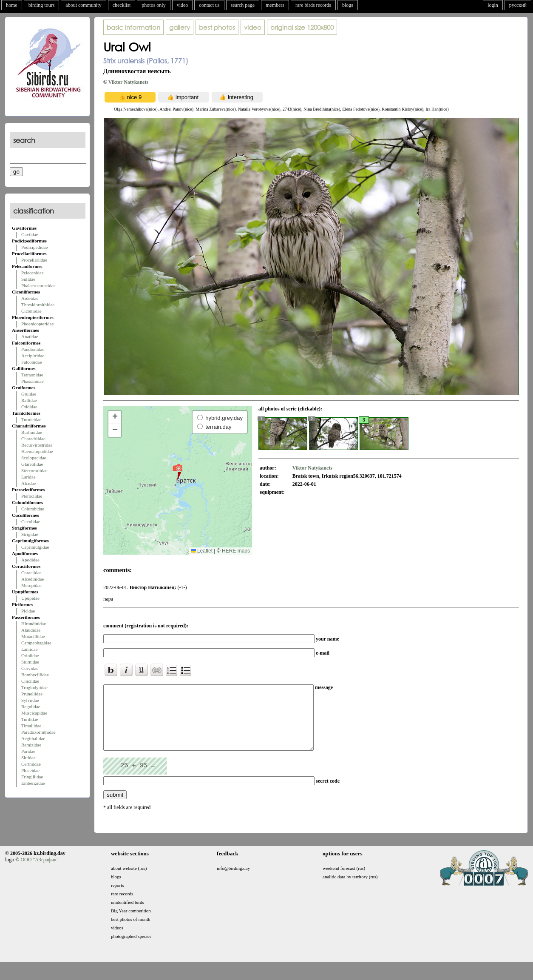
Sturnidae (30, 662)
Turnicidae (31, 419)
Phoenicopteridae (37, 324)
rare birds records (313, 5)
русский (518, 5)
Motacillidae (33, 636)
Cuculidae (31, 521)
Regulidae (31, 707)
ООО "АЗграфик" (39, 872)
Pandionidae (33, 349)
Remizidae (31, 745)
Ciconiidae (31, 311)
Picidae (28, 611)
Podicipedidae (34, 247)
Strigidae (30, 534)
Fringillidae (32, 777)
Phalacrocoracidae (38, 285)
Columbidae (33, 509)
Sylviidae (30, 700)
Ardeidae (30, 298)
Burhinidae (32, 432)
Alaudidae (31, 630)
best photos (217, 27)
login (493, 5)
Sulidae (28, 279)
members (275, 5)
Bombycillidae (35, 675)
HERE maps (236, 551)
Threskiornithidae (38, 305)
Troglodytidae (34, 687)
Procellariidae (34, 260)
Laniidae (29, 649)
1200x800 (302, 27)
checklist (122, 5)
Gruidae (29, 394)
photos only (153, 5)
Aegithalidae (33, 738)
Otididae (29, 407)
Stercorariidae (34, 470)
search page (243, 5)
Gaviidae (30, 234)
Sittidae (28, 758)
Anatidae (30, 336)
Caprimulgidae (35, 547)
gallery (180, 27)
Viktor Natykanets (128, 82)
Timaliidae (31, 726)
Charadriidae (33, 439)
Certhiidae (31, 764)
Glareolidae (32, 464)
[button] (177, 472)
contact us (209, 5)
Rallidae (29, 400)
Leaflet (202, 551)
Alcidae (28, 483)
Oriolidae (30, 655)
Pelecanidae (33, 273)
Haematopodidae (37, 451)
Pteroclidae (32, 496)
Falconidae (31, 362)
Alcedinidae (33, 579)
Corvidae (30, 668)
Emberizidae (33, 783)
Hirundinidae (34, 624)
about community (83, 5)
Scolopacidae (34, 458)
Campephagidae (36, 643)
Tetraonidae (32, 375)
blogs (348, 5)
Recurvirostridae (37, 445)
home (12, 5)
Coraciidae (31, 573)
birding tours (42, 5)
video (183, 5)
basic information (133, 27)
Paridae (28, 751)
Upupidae (30, 598)
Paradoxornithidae (38, 732)
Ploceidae (30, 770)
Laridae (28, 477)
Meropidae (31, 585)
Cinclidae (30, 681)
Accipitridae (33, 356)
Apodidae (30, 560)
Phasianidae (33, 381)
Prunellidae (32, 694)
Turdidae (30, 719)
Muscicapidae (34, 713)
